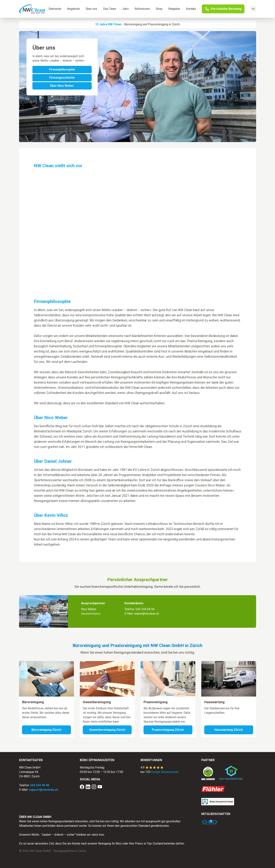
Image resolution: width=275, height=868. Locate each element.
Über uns (91, 9)
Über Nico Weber (62, 86)
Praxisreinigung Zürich (168, 730)
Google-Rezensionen (165, 772)
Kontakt (191, 9)
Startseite (55, 9)
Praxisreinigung (158, 24)
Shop (159, 9)
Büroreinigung (133, 24)
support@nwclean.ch (43, 790)
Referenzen (142, 9)
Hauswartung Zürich (229, 730)
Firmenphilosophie (62, 69)
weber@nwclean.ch (146, 614)
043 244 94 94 (145, 609)
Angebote (74, 9)
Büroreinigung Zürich (46, 730)
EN (253, 9)
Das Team (110, 9)
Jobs (125, 9)
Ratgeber (174, 9)
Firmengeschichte (62, 78)
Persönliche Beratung (223, 9)
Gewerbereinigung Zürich (107, 730)
